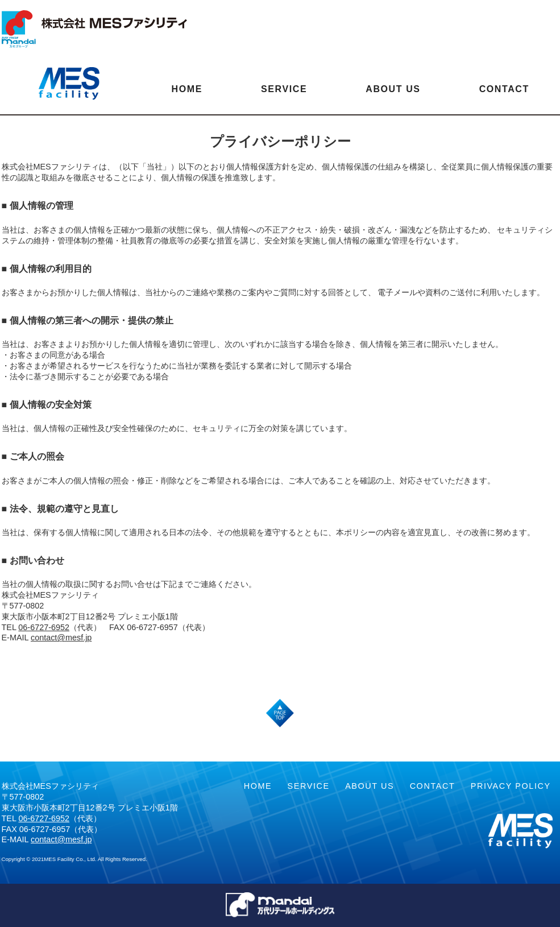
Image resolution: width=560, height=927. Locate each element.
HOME (187, 89)
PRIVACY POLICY (511, 786)
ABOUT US (393, 89)
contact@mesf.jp (61, 638)
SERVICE (284, 89)
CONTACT (504, 89)
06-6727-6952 (44, 627)
